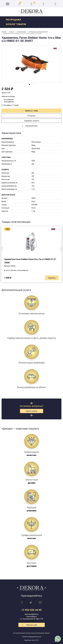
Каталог (12, 32)
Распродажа (13, 20)
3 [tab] (34, 84)
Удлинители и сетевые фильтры (38, 32)
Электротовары (21, 32)
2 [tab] (32, 84)
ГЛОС (37, 640)
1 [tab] (29, 84)
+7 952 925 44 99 (31, 610)
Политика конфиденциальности (32, 637)
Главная (4, 32)
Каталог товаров (16, 24)
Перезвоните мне (31, 126)
